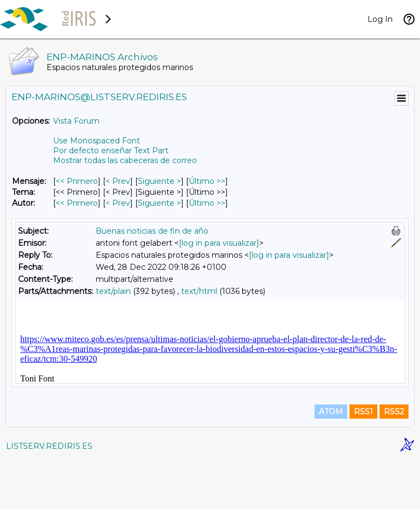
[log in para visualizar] (219, 243)
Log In (380, 19)
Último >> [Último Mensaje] (207, 181)
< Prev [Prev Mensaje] (118, 181)
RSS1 (363, 461)
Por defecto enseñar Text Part (111, 151)
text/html (199, 291)
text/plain (113, 291)
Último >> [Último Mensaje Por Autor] (207, 203)
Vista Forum (76, 121)
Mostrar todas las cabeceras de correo (125, 160)
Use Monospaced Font (97, 141)
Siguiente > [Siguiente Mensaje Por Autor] (159, 203)
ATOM (331, 461)
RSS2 (394, 461)
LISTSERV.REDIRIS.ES (49, 495)
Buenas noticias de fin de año (152, 231)
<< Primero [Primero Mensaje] (77, 181)
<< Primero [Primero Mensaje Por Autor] (77, 203)
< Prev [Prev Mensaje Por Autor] (118, 203)
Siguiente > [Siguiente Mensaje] (159, 181)
